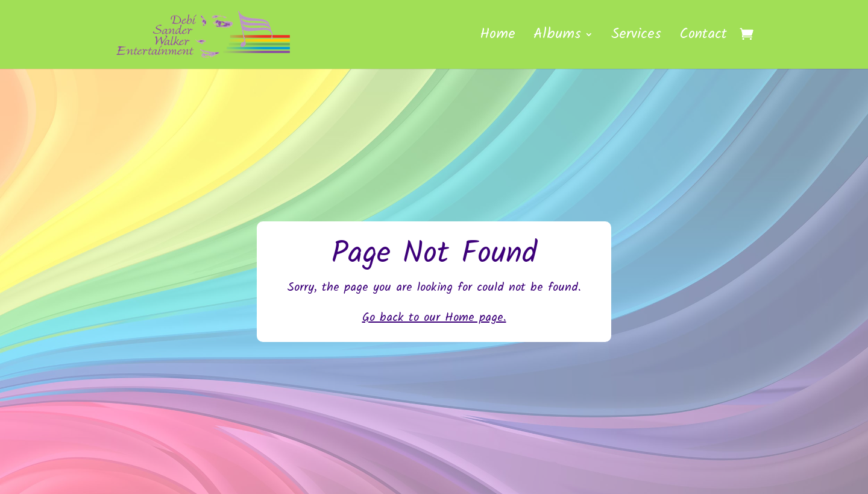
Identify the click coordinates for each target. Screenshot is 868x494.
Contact (703, 38)
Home (498, 38)
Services (636, 38)
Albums (557, 38)
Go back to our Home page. (434, 318)
